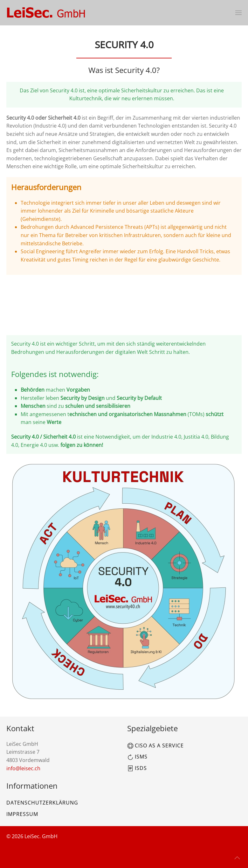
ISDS (137, 768)
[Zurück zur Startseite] (46, 13)
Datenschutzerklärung (42, 803)
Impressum (22, 814)
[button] (238, 13)
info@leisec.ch (23, 768)
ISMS (137, 757)
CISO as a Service (155, 745)
